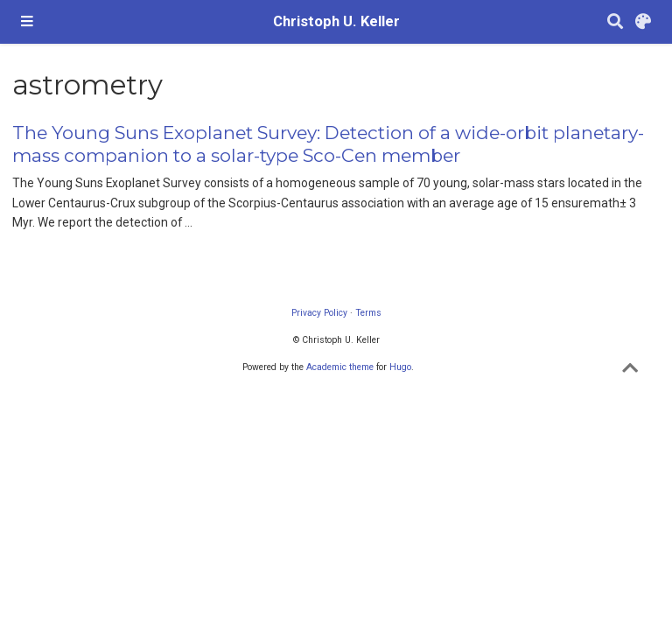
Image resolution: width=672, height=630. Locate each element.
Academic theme (340, 367)
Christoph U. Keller (336, 21)
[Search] (615, 22)
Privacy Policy (319, 313)
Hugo (400, 367)
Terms (368, 313)
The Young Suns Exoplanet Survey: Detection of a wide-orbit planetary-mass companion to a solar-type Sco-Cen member (328, 144)
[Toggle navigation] (27, 22)
